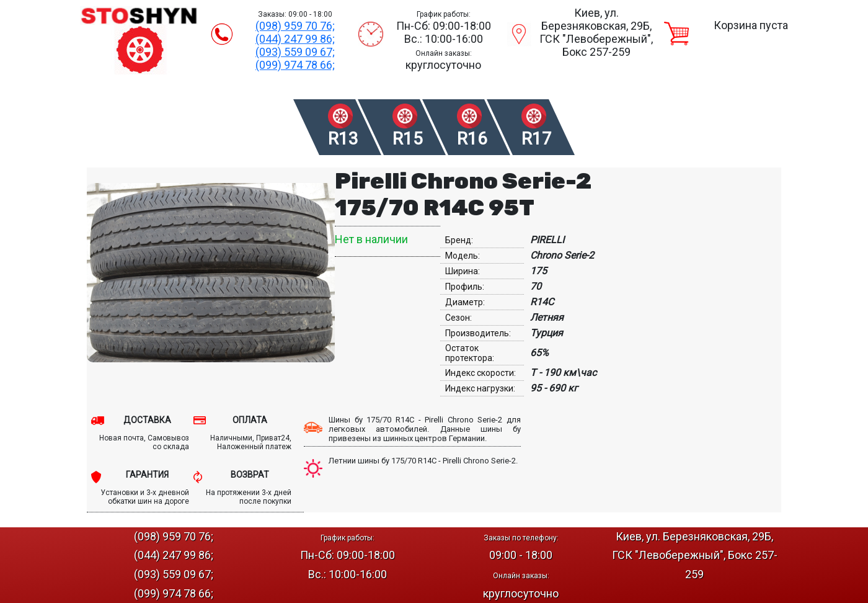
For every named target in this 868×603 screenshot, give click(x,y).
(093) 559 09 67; (295, 52)
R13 (343, 139)
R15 (408, 139)
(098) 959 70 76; (295, 26)
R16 (472, 139)
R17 (537, 139)
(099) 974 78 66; (295, 65)
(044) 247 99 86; (295, 39)
